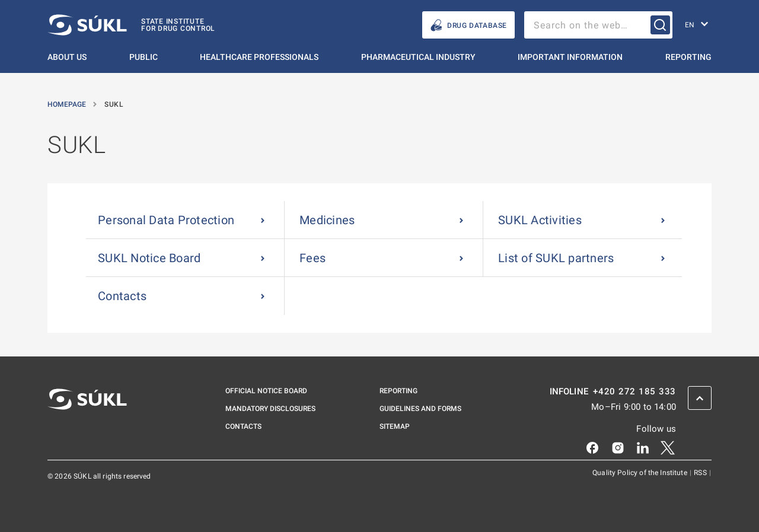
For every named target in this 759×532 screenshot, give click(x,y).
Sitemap (395, 426)
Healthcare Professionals (259, 57)
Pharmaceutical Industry (418, 57)
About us (67, 57)
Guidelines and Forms (420, 409)
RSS (701, 473)
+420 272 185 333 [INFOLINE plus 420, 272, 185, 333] (634, 392)
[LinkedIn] (643, 447)
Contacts (243, 426)
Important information (570, 57)
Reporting (688, 57)
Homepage (68, 104)
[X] (668, 447)
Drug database (468, 25)
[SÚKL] (131, 25)
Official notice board (266, 391)
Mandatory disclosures (270, 409)
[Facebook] (592, 447)
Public (143, 57)
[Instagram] (618, 447)
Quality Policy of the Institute (641, 473)
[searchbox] (598, 25)
